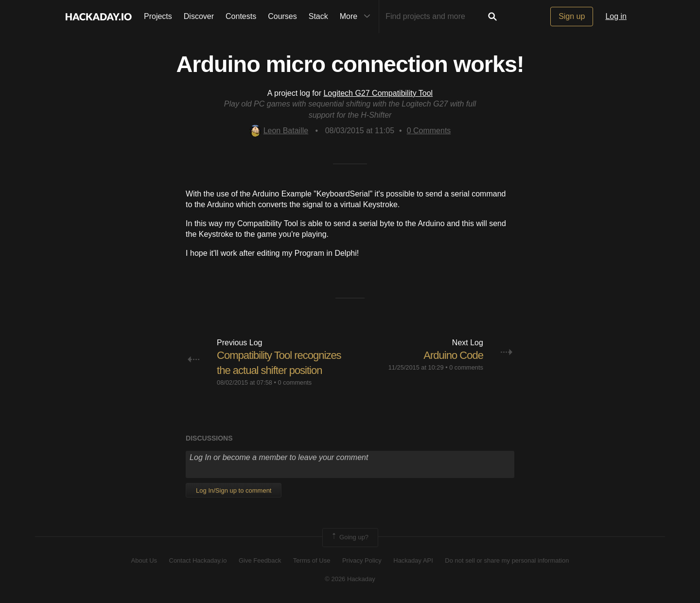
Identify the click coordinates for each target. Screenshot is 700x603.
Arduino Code (453, 355)
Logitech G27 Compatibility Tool (378, 93)
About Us (144, 560)
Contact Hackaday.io (198, 560)
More (357, 17)
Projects (158, 16)
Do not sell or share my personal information (507, 560)
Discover (199, 16)
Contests (241, 16)
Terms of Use (312, 560)
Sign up (572, 16)
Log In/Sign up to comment (234, 490)
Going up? (350, 537)
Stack (318, 16)
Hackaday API (413, 560)
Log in (616, 16)
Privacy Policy (362, 560)
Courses (282, 16)
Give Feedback (260, 560)
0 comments (295, 382)
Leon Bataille (279, 131)
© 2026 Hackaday (350, 579)
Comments (429, 131)
